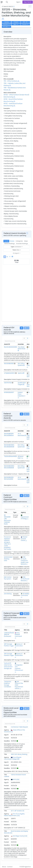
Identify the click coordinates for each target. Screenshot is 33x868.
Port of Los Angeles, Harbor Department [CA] (14, 815)
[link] (28, 338)
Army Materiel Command (18, 634)
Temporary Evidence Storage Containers (8, 684)
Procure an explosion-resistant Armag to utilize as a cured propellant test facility (8, 543)
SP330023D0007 (9, 392)
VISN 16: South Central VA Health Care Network (25, 561)
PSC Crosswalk (9, 79)
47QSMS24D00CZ (10, 373)
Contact (10, 867)
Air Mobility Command (25, 595)
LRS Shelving (8, 594)
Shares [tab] (12, 241)
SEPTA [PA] (16, 779)
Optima (20, 373)
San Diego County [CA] (20, 836)
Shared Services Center (24, 539)
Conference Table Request (19, 727)
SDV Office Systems (21, 364)
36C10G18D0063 (9, 364)
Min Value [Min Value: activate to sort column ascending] (27, 630)
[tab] (5, 257)
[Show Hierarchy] (3, 19)
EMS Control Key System (8, 578)
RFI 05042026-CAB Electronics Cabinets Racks (8, 520)
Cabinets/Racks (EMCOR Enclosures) (9, 634)
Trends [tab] (6, 241)
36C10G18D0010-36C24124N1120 (9, 478)
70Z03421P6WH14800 (10, 456)
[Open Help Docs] (14, 7)
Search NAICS (7, 6)
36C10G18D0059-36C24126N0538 (9, 467)
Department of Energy (25, 518)
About (4, 867)
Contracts (6, 24)
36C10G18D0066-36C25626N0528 (9, 446)
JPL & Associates (21, 435)
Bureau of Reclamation (19, 645)
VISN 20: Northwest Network (25, 579)
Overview (6, 22)
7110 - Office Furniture (10, 81)
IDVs (25, 22)
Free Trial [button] (28, 2)
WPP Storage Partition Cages (9, 645)
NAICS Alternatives (10, 93)
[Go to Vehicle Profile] (15, 364)
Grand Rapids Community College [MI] (13, 758)
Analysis (16, 22)
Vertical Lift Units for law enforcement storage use (8, 666)
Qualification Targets (22, 384)
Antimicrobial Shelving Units (8, 559)
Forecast (25, 24)
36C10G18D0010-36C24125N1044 (9, 435)
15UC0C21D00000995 (11, 347)
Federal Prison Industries (21, 394)
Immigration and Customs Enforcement (19, 668)
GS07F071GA (8, 383)
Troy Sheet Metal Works (22, 348)
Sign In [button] (18, 2)
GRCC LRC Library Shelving (19, 754)
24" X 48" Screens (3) (18, 811)
